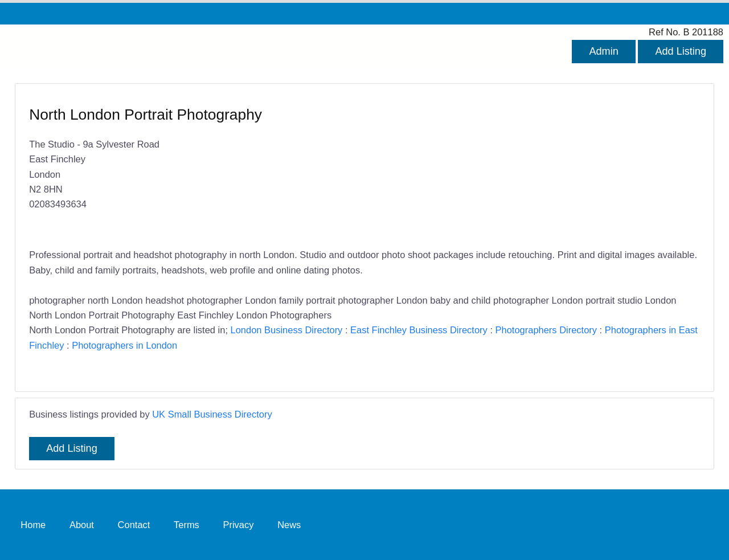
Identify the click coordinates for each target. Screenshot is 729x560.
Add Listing (681, 51)
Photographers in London (124, 345)
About (82, 525)
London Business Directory (287, 330)
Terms (187, 525)
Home (33, 525)
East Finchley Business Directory (419, 330)
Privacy (238, 525)
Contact (134, 525)
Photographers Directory (546, 330)
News (289, 525)
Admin (603, 51)
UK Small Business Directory (212, 414)
